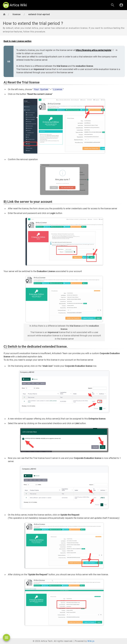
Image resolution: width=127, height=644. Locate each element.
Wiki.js (91, 641)
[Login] (121, 5)
